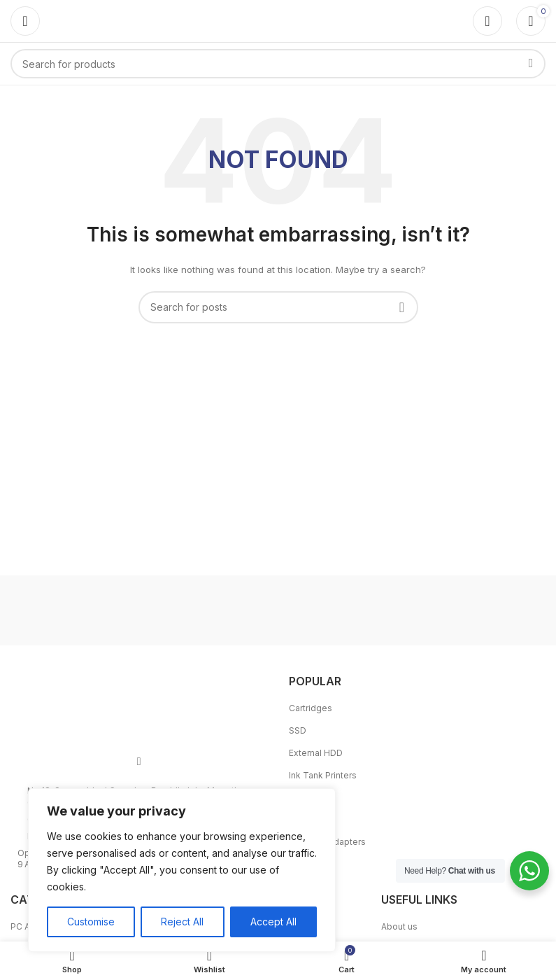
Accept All (273, 922)
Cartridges (311, 708)
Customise (91, 922)
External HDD (316, 753)
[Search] (278, 64)
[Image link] (139, 704)
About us (399, 926)
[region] (182, 870)
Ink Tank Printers (323, 775)
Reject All (182, 922)
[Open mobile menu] (25, 21)
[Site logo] (278, 20)
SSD (298, 730)
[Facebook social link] (139, 761)
